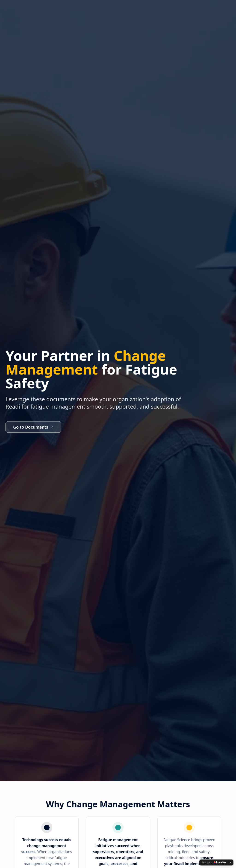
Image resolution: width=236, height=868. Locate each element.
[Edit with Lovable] (214, 862)
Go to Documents (33, 427)
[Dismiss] (230, 862)
